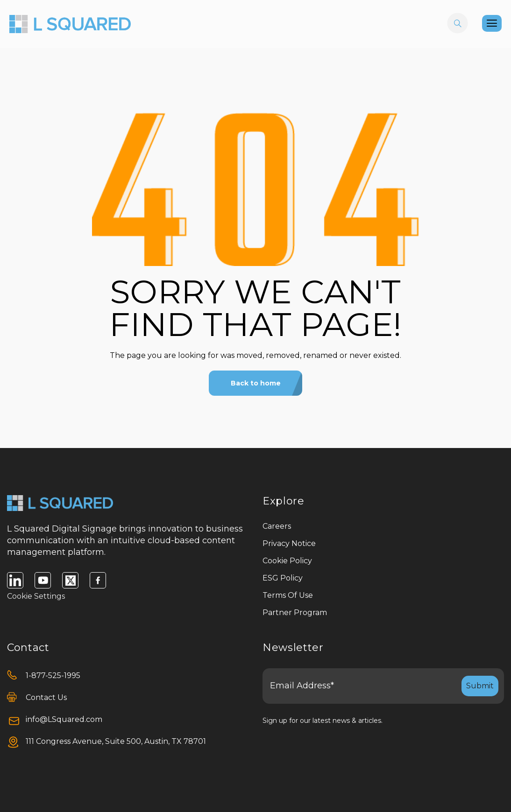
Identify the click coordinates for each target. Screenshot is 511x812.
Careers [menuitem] (277, 526)
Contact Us (46, 697)
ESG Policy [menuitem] (283, 578)
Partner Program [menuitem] (295, 612)
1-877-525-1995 (53, 675)
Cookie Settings (36, 596)
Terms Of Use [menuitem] (288, 595)
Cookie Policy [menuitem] (287, 561)
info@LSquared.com (64, 719)
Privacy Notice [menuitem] (289, 543)
